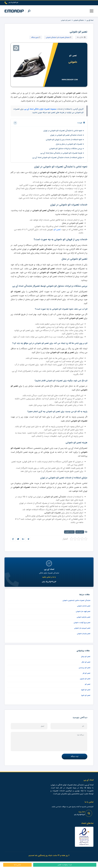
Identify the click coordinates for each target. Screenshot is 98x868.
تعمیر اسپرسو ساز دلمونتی (82, 628)
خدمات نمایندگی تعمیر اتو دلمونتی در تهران (66, 135)
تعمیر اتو (57, 230)
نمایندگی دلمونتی (79, 20)
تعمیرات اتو (80, 532)
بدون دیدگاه (35, 37)
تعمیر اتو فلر (87, 673)
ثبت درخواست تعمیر (65, 865)
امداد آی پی (90, 20)
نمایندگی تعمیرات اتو (63, 37)
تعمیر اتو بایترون (85, 679)
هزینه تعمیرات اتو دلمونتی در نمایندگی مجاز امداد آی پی (61, 153)
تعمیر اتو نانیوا (86, 695)
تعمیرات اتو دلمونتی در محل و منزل (69, 144)
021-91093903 (79, 815)
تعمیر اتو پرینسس (85, 668)
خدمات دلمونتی (69, 532)
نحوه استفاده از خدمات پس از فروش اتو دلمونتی (64, 140)
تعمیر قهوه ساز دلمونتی (83, 611)
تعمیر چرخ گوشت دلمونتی (82, 623)
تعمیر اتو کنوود (86, 690)
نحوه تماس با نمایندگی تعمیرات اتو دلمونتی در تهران (63, 131)
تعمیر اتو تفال (86, 662)
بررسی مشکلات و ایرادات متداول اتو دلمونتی (66, 149)
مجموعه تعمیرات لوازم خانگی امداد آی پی (40, 109)
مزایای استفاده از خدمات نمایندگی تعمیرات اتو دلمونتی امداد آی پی (57, 158)
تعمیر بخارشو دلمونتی (84, 617)
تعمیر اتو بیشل (86, 657)
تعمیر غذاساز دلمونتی (84, 606)
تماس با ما (17, 865)
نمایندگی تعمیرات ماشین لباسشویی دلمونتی (76, 600)
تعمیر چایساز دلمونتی (84, 634)
